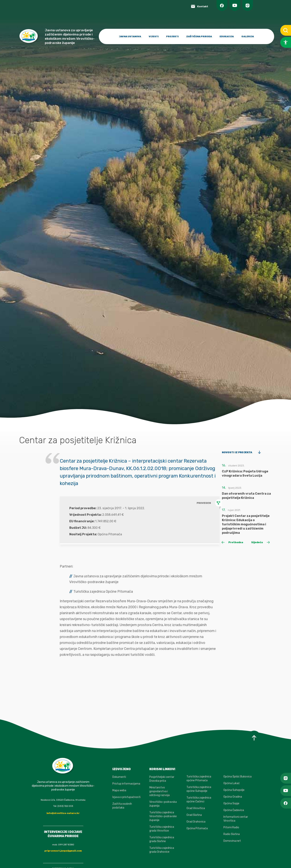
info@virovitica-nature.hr (63, 813)
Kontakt (203, 6)
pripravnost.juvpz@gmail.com (63, 851)
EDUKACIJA (227, 36)
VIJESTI (154, 36)
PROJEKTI (172, 36)
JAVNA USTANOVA (130, 36)
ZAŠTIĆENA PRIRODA (199, 36)
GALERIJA (248, 36)
